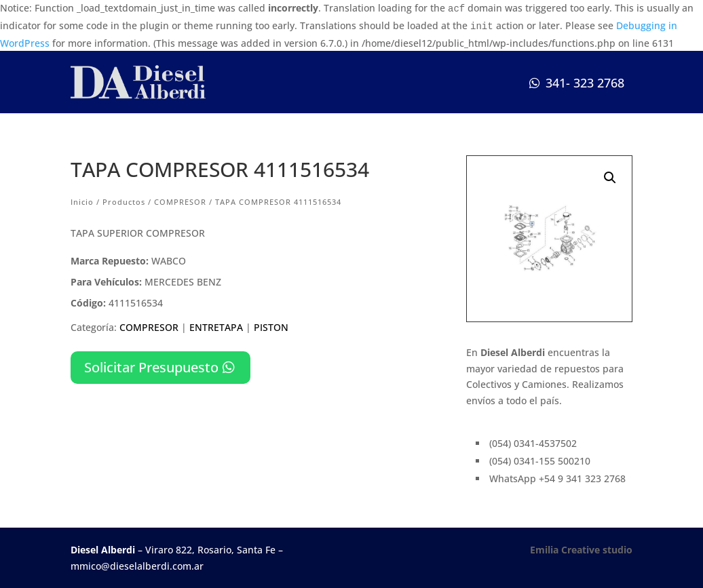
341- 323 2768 (585, 83)
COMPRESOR (180, 202)
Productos (124, 202)
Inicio (82, 202)
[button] (610, 178)
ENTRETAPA (216, 327)
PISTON (271, 327)
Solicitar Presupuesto (151, 367)
